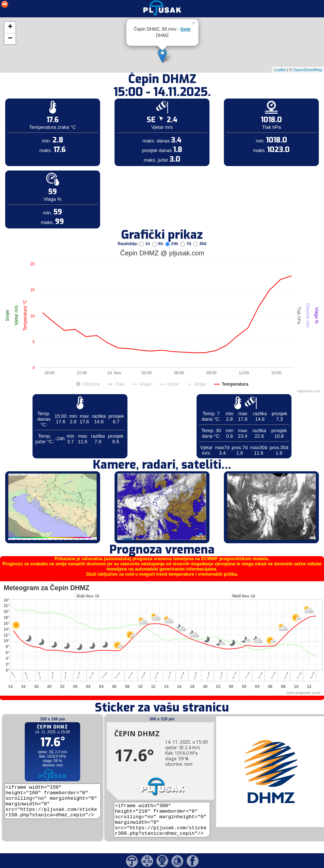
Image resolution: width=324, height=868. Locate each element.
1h (145, 244)
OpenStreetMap (308, 70)
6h (158, 244)
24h (172, 244)
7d (186, 244)
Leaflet (280, 70)
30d (200, 244)
